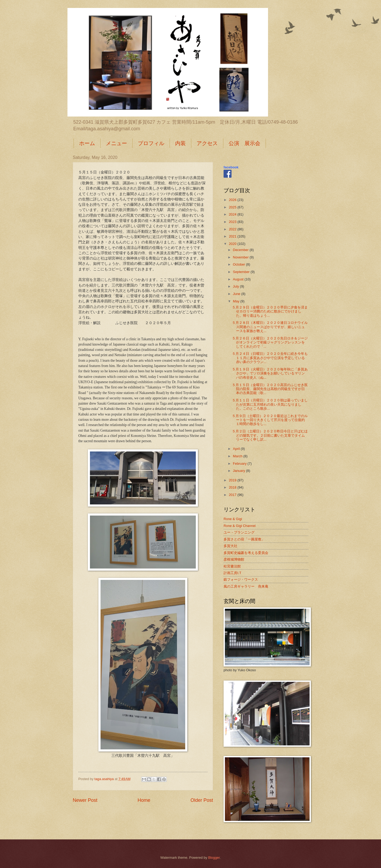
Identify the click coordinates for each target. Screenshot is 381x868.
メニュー (116, 143)
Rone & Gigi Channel (240, 526)
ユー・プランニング (239, 532)
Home (144, 800)
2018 (233, 487)
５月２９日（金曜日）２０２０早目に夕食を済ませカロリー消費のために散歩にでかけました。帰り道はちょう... (270, 311)
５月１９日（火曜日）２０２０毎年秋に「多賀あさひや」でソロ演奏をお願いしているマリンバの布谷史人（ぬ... (270, 373)
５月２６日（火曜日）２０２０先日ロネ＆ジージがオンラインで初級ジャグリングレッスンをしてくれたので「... (270, 342)
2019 (233, 480)
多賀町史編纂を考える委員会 (246, 553)
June (237, 294)
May (237, 301)
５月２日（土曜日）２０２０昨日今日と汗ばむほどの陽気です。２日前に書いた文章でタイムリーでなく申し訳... (270, 435)
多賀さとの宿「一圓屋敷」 (244, 539)
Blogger (214, 858)
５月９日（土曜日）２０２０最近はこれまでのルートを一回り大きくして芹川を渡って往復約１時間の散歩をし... (270, 420)
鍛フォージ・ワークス (241, 580)
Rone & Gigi (233, 519)
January (239, 471)
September (242, 272)
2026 (233, 200)
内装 (180, 143)
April (237, 449)
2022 (233, 229)
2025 (233, 207)
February (240, 464)
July (236, 286)
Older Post (202, 800)
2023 (233, 222)
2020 (233, 244)
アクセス (207, 143)
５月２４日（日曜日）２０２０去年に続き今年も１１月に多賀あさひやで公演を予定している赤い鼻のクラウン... (270, 358)
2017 (233, 495)
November (241, 257)
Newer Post (85, 800)
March (238, 456)
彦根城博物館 (234, 559)
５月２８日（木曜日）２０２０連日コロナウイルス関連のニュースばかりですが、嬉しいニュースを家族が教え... (270, 327)
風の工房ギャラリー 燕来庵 (246, 586)
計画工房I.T (232, 573)
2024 (233, 214)
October (239, 264)
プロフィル (151, 143)
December (241, 250)
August (239, 279)
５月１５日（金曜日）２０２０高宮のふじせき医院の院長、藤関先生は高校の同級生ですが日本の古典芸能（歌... (270, 389)
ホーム (87, 143)
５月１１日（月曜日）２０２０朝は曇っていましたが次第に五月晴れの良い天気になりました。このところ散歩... (270, 404)
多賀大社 (230, 546)
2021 (233, 236)
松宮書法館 (232, 566)
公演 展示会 (244, 143)
